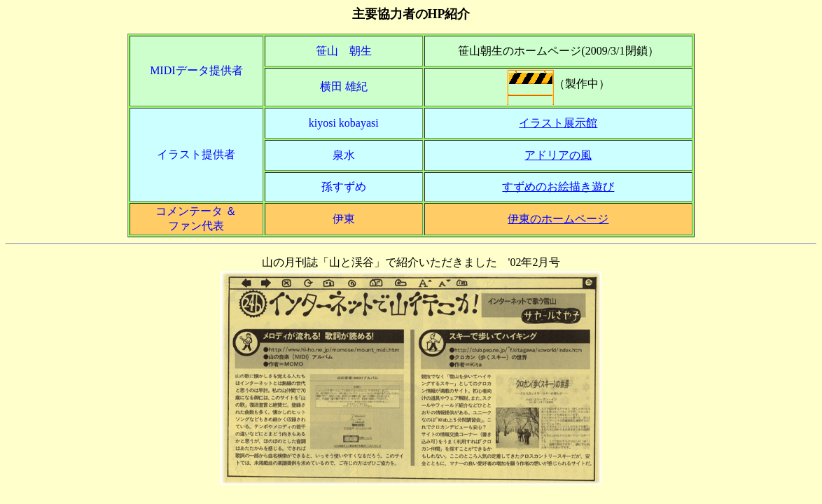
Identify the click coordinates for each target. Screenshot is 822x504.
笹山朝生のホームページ (520, 51)
